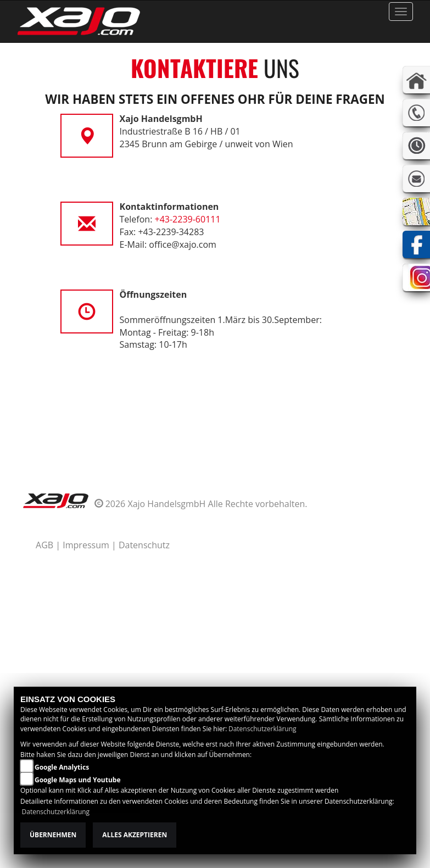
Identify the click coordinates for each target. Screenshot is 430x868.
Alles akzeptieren (135, 835)
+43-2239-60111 (188, 219)
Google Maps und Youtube (78, 780)
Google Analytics (62, 767)
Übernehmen (53, 835)
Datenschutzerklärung (263, 729)
